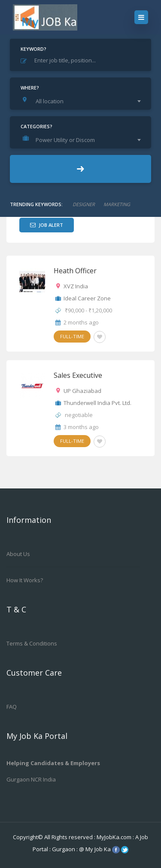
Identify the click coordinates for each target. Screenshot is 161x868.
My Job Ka (98, 849)
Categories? (36, 126)
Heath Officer (75, 271)
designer (84, 204)
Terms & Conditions (32, 643)
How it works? (25, 580)
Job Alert (47, 225)
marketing (117, 204)
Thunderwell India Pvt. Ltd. (97, 403)
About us (18, 554)
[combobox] (83, 101)
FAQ (12, 707)
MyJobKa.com (115, 837)
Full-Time (72, 336)
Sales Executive (78, 375)
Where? (30, 88)
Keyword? (33, 49)
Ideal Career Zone (87, 298)
